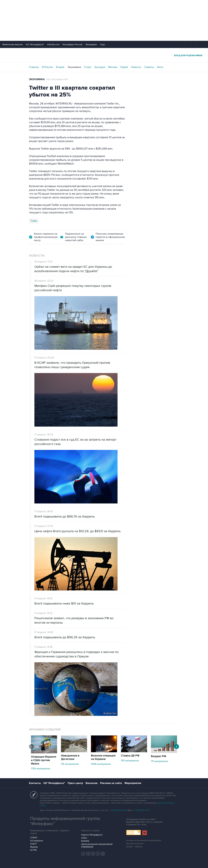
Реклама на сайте (111, 783)
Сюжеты (149, 67)
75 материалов (159, 761)
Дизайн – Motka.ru (134, 847)
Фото (160, 67)
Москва (113, 67)
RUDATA (85, 841)
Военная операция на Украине (103, 757)
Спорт (88, 67)
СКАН (84, 838)
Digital (124, 67)
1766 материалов (41, 769)
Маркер (34, 847)
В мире (60, 67)
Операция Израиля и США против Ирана (44, 760)
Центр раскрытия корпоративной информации (97, 845)
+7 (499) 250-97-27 (141, 810)
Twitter (34, 221)
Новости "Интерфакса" (92, 835)
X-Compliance (37, 841)
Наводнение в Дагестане (70, 757)
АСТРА (33, 850)
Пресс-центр (75, 783)
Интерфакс (104, 55)
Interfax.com (53, 44)
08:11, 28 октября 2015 (57, 80)
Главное (34, 67)
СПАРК (34, 838)
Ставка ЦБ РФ (130, 756)
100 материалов (130, 761)
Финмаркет (91, 44)
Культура (100, 67)
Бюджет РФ (159, 756)
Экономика (74, 67)
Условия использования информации (144, 840)
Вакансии (92, 783)
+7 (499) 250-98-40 (118, 810)
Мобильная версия (13, 44)
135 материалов (70, 764)
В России (47, 67)
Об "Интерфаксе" (35, 44)
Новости (136, 67)
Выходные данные (135, 844)
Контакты (35, 783)
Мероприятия (133, 783)
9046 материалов (101, 764)
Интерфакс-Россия (73, 44)
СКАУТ (33, 844)
